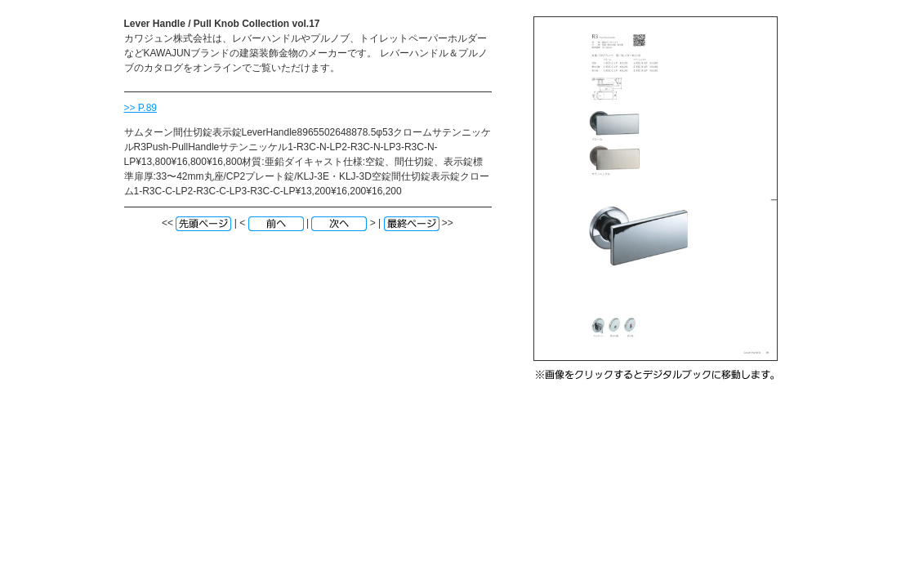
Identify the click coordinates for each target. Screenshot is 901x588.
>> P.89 (141, 108)
